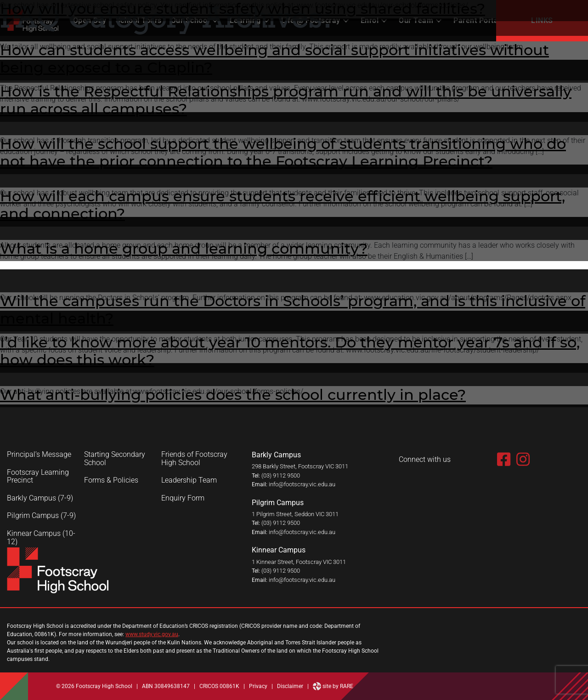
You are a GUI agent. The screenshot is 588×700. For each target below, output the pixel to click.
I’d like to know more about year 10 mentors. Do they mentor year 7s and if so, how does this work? (290, 351)
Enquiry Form (183, 498)
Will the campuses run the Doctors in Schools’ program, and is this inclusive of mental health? (293, 310)
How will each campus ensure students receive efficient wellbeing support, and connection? (283, 205)
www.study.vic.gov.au (152, 634)
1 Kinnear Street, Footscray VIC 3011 (299, 562)
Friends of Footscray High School (194, 458)
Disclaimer (290, 686)
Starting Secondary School (115, 458)
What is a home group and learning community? (184, 248)
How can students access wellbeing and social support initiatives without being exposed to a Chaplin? (274, 59)
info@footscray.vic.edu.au (302, 484)
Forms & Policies (111, 480)
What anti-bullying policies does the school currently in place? (233, 395)
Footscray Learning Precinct (38, 476)
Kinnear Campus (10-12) (41, 538)
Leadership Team (189, 480)
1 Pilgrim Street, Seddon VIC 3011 (295, 514)
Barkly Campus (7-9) (40, 498)
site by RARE (333, 686)
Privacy (258, 686)
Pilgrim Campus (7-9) (41, 516)
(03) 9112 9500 (281, 475)
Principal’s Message (39, 455)
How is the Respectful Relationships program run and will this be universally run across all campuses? (286, 100)
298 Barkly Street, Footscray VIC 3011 (300, 466)
